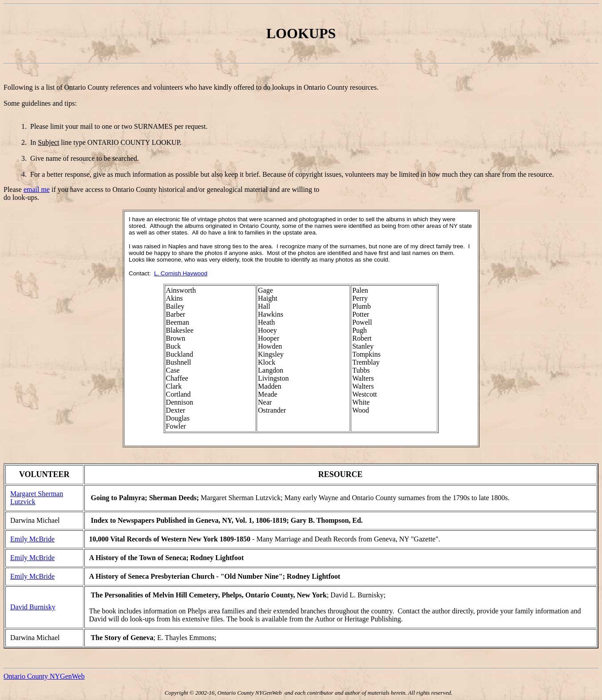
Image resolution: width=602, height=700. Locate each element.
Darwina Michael (35, 520)
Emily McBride (32, 539)
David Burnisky (33, 607)
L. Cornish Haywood (181, 273)
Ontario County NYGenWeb (44, 676)
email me (37, 189)
